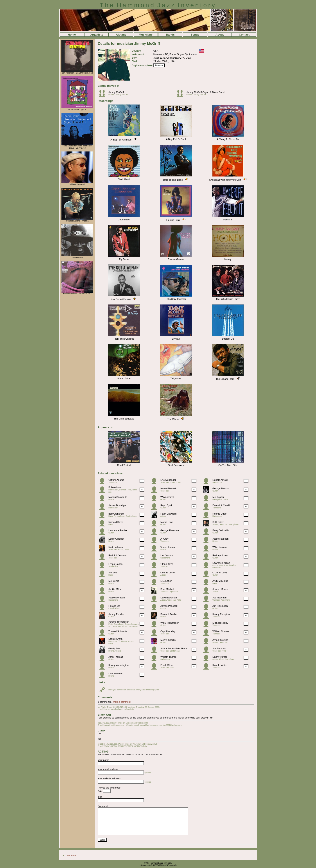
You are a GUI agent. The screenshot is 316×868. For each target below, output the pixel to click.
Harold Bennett (168, 488)
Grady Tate (114, 648)
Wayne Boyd (167, 497)
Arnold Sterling (220, 640)
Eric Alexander (168, 480)
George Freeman (170, 530)
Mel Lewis (114, 581)
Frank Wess (167, 665)
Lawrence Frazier (118, 530)
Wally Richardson (170, 623)
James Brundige (117, 505)
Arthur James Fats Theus (174, 648)
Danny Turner (220, 657)
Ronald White (220, 665)
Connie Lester (168, 573)
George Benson (221, 488)
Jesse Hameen (220, 539)
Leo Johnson (167, 555)
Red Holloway (116, 547)
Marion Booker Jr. (118, 497)
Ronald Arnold (220, 480)
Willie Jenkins (220, 547)
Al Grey (164, 539)
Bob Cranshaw (116, 514)
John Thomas (116, 657)
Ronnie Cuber (220, 514)
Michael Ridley (220, 623)
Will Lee (113, 573)
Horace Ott (114, 606)
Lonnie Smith (115, 639)
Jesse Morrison (117, 598)
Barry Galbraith (221, 530)
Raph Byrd (166, 505)
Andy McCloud (220, 581)
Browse (159, 65)
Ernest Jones (115, 564)
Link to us (71, 855)
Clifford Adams (116, 480)
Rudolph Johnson (118, 555)
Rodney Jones (220, 555)
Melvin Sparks (168, 640)
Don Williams (115, 674)
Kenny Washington (118, 665)
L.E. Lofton (166, 581)
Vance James (168, 547)
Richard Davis (116, 522)
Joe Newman (219, 598)
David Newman (169, 598)
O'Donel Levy (220, 573)
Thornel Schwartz (118, 631)
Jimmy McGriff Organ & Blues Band (205, 92)
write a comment (122, 702)
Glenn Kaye (167, 564)
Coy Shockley (168, 631)
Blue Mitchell (167, 589)
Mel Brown (218, 497)
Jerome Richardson (119, 622)
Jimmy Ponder (116, 614)
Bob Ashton (115, 487)
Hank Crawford (168, 514)
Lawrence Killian (221, 563)
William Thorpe (168, 657)
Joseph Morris (220, 589)
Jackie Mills (115, 589)
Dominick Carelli (221, 505)
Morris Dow (167, 522)
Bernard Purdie (169, 614)
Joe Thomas (219, 648)
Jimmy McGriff (116, 92)
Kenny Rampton (221, 614)
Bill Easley (218, 522)
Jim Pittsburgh (220, 606)
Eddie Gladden (116, 539)
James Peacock (169, 606)
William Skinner (221, 631)
